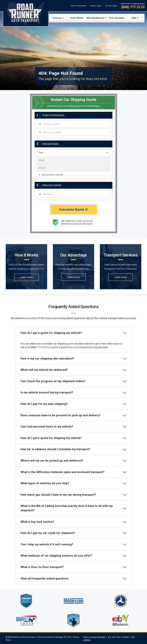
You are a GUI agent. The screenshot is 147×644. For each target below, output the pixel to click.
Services (57, 18)
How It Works (77, 18)
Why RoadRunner (95, 18)
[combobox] (73, 124)
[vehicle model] (73, 168)
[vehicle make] (73, 160)
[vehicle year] (73, 153)
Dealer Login (96, 6)
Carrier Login (111, 6)
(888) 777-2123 (133, 7)
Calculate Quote (73, 209)
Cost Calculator (116, 18)
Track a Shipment (79, 6)
